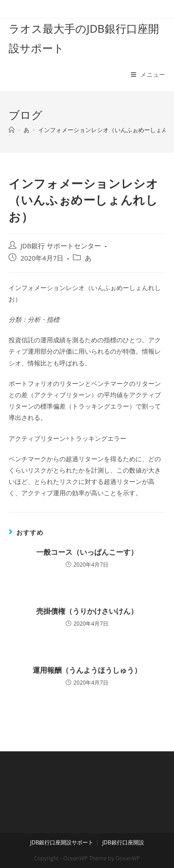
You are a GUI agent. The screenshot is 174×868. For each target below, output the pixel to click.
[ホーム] (12, 130)
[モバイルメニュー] (148, 74)
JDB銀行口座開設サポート (62, 842)
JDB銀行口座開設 (123, 842)
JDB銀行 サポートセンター (61, 246)
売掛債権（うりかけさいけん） (87, 611)
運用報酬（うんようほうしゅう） (87, 670)
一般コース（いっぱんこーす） (87, 552)
